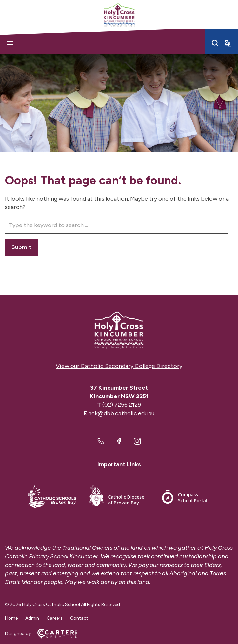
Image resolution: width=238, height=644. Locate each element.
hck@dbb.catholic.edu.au (121, 413)
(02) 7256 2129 (122, 405)
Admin (32, 618)
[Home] (119, 330)
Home (11, 618)
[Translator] (228, 43)
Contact (79, 618)
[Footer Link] (52, 498)
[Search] (215, 43)
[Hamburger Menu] (10, 44)
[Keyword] (117, 225)
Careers (55, 618)
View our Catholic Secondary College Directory (119, 366)
